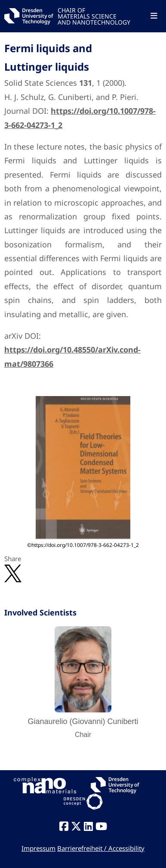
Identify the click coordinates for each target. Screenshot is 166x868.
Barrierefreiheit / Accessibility (101, 848)
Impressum (38, 848)
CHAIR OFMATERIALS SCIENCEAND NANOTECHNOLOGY (94, 16)
